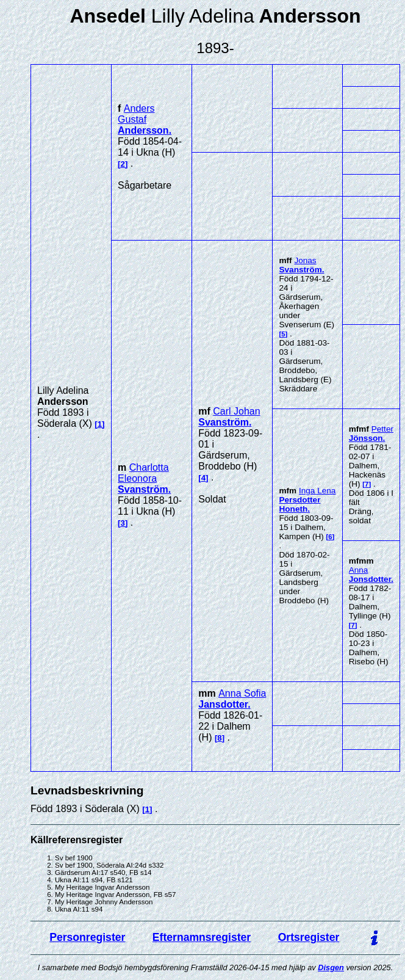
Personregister (87, 937)
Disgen (331, 967)
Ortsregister (309, 937)
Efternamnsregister (202, 937)
